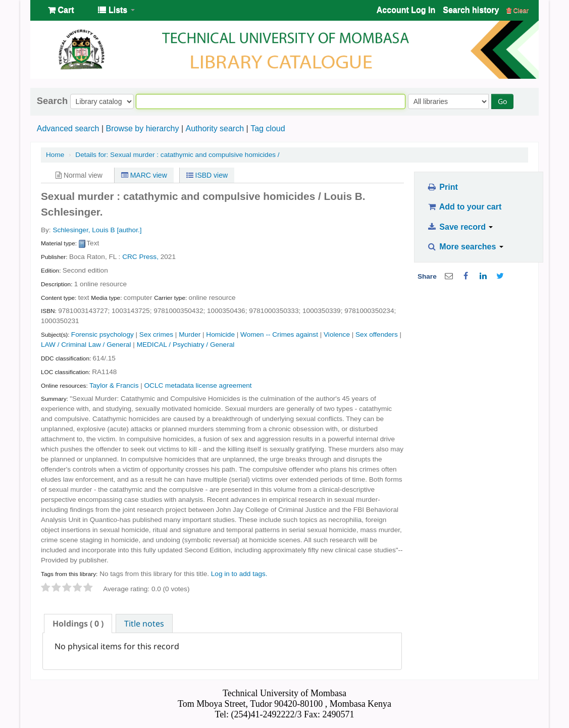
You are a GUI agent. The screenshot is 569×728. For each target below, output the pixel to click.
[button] (61, 10)
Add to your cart (464, 207)
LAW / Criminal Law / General (86, 345)
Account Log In (406, 10)
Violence (337, 334)
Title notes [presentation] (144, 623)
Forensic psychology (102, 334)
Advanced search (68, 128)
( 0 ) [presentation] (78, 623)
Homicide (220, 334)
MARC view (144, 175)
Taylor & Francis (114, 385)
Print (442, 187)
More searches (465, 247)
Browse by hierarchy (142, 128)
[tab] (78, 623)
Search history (471, 10)
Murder (190, 334)
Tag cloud (268, 128)
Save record (460, 227)
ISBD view (207, 175)
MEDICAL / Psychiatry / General (186, 345)
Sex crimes (156, 334)
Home (55, 155)
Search (52, 101)
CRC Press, (140, 257)
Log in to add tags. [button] (239, 574)
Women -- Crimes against (279, 334)
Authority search (215, 128)
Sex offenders (377, 334)
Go (502, 101)
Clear (518, 10)
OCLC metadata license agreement (198, 385)
